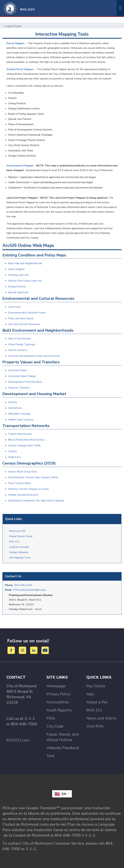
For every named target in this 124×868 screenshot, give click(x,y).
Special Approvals (18, 292)
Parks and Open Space (21, 318)
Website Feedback (63, 748)
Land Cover (14, 307)
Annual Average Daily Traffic (24, 446)
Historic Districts (18, 350)
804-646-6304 (23, 585)
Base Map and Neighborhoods (25, 263)
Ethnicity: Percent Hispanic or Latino (28, 489)
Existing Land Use (18, 275)
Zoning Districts (17, 287)
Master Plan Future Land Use (25, 281)
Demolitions (15, 408)
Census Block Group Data (23, 472)
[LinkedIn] (34, 650)
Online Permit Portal (21, 536)
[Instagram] (23, 650)
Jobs (90, 694)
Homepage (56, 686)
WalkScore (14, 457)
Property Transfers (19, 388)
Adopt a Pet (97, 702)
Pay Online (96, 686)
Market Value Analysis (21, 420)
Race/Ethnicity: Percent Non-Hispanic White (33, 477)
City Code (55, 726)
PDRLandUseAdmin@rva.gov (30, 590)
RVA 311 (14, 542)
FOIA (51, 718)
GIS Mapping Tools (20, 558)
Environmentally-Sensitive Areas (27, 313)
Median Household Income (23, 495)
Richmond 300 (17, 531)
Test (50, 756)
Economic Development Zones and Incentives (34, 356)
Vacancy (13, 402)
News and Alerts (101, 718)
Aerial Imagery (16, 269)
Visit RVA (95, 726)
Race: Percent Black (19, 483)
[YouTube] (45, 650)
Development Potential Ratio (25, 382)
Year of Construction (19, 339)
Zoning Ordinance (19, 552)
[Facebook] (12, 650)
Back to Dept (13, 26)
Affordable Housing (19, 414)
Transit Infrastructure (20, 434)
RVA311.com (18, 740)
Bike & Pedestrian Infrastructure (26, 440)
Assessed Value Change (22, 376)
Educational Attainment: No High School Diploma (36, 501)
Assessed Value (17, 370)
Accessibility (58, 702)
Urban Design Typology (22, 344)
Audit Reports (59, 710)
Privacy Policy (58, 694)
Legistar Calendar (19, 547)
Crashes (13, 451)
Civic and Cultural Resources (24, 324)
